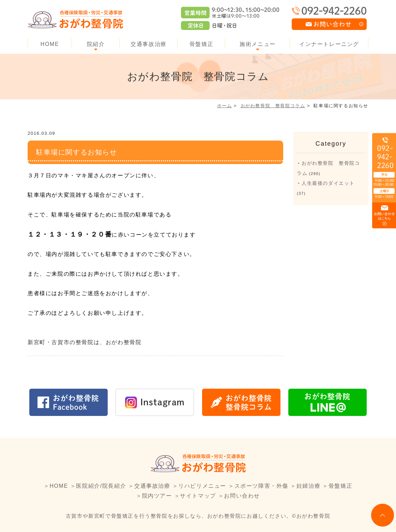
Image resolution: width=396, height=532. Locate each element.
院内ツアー (157, 496)
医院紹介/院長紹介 (101, 486)
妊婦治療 (308, 486)
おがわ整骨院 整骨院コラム (273, 106)
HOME (50, 44)
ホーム (225, 106)
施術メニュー (258, 44)
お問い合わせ (242, 496)
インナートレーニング (329, 44)
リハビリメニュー (202, 486)
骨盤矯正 (201, 44)
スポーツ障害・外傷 (261, 486)
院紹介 (96, 44)
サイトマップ (198, 496)
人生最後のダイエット (328, 183)
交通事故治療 (149, 44)
